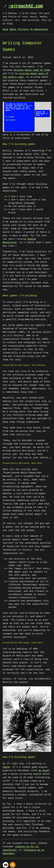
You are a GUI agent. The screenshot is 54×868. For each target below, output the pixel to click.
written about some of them (32, 70)
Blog (5, 29)
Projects (23, 29)
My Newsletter (39, 29)
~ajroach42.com (26, 6)
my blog (43, 770)
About (13, 29)
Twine (6, 767)
